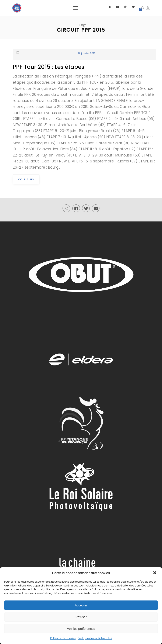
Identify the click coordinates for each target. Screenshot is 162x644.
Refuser (81, 617)
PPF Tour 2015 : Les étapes (48, 67)
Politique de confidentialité (95, 638)
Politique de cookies (63, 638)
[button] (155, 573)
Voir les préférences (81, 629)
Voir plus (26, 179)
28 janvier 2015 (87, 53)
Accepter (81, 605)
